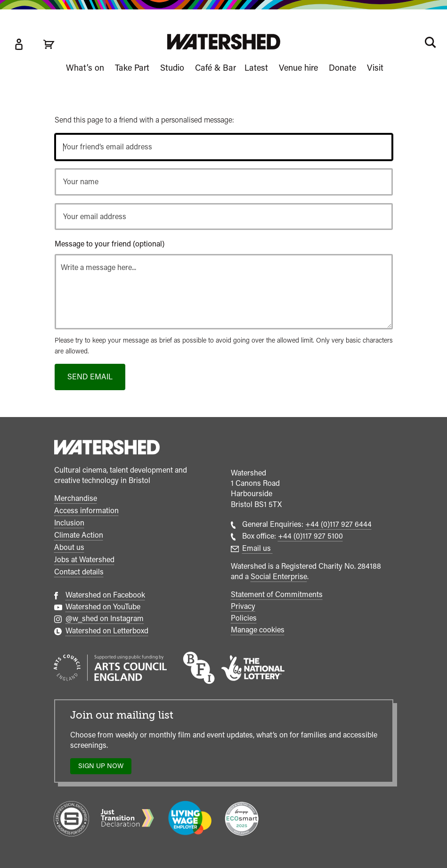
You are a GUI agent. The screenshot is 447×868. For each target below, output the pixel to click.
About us (69, 547)
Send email (90, 377)
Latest (256, 68)
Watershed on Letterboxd (107, 631)
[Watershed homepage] (107, 449)
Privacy (243, 606)
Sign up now (103, 768)
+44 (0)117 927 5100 (310, 536)
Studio (172, 68)
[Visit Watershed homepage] (224, 42)
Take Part (132, 68)
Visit (375, 68)
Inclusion (69, 523)
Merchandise (76, 498)
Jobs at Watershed (84, 560)
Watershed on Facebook (105, 595)
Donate (342, 68)
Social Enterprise (279, 577)
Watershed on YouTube (103, 607)
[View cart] (49, 44)
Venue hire (298, 68)
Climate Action (79, 535)
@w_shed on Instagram (105, 618)
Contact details (79, 572)
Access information (86, 511)
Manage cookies (258, 630)
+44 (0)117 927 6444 (338, 524)
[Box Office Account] (19, 44)
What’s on (85, 68)
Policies (244, 618)
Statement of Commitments (277, 594)
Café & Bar (215, 68)
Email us (257, 548)
